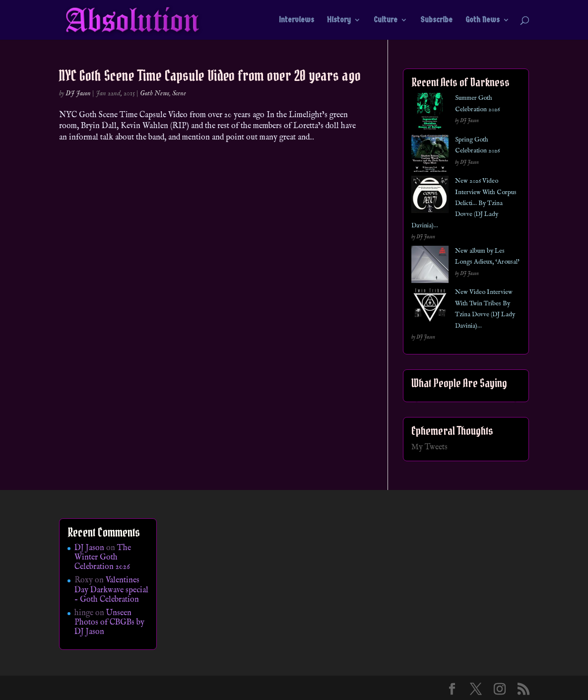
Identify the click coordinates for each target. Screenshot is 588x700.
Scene (179, 93)
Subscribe (436, 20)
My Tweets (429, 447)
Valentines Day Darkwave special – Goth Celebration (111, 590)
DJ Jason (78, 93)
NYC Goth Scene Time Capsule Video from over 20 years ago (210, 75)
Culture (386, 20)
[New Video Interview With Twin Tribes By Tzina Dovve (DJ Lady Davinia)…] (430, 308)
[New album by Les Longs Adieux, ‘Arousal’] (430, 266)
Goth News (483, 20)
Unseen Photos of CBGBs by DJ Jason (109, 623)
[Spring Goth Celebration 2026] (430, 155)
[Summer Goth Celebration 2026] (430, 113)
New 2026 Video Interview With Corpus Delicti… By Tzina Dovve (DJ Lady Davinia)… (464, 203)
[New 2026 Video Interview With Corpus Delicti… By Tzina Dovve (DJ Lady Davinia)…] (430, 196)
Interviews (296, 20)
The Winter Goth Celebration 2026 (103, 558)
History (339, 20)
